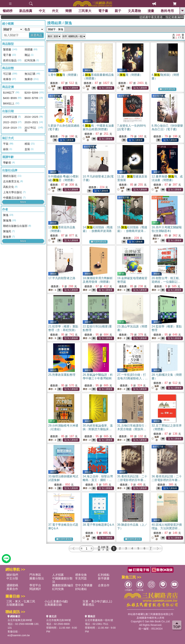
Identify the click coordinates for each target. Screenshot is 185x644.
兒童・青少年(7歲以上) (97, 601)
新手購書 (104, 578)
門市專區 (35, 575)
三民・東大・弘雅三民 (21, 601)
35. (132, 480)
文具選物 (134, 11)
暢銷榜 (8, 11)
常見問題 (81, 578)
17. (62, 278)
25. (62, 375)
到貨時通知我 (167, 89)
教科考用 (167, 11)
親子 (118, 11)
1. (64, 75)
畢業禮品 (88, 605)
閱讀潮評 (35, 589)
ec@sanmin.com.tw (19, 635)
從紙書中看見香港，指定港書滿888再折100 (171, 17)
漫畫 (151, 11)
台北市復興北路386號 (20, 620)
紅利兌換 (157, 198)
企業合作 (104, 585)
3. (130, 75)
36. (167, 480)
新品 (26, 11)
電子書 (103, 11)
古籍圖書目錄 (15, 605)
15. (132, 231)
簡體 (68, 11)
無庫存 (52, 88)
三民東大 (85, 11)
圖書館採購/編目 (63, 585)
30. (98, 429)
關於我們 (12, 575)
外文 (55, 11)
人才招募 (58, 575)
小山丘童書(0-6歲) (56, 601)
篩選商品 (36, 35)
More (23, 202)
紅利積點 (104, 575)
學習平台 (35, 585)
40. (167, 528)
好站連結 (81, 589)
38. (98, 525)
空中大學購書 (84, 585)
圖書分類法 (37, 578)
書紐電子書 (55, 96)
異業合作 (12, 589)
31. (132, 429)
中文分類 (12, 578)
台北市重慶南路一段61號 (99, 620)
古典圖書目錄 (53, 605)
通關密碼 (12, 585)
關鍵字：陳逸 (56, 29)
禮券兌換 (81, 575)
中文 (42, 11)
